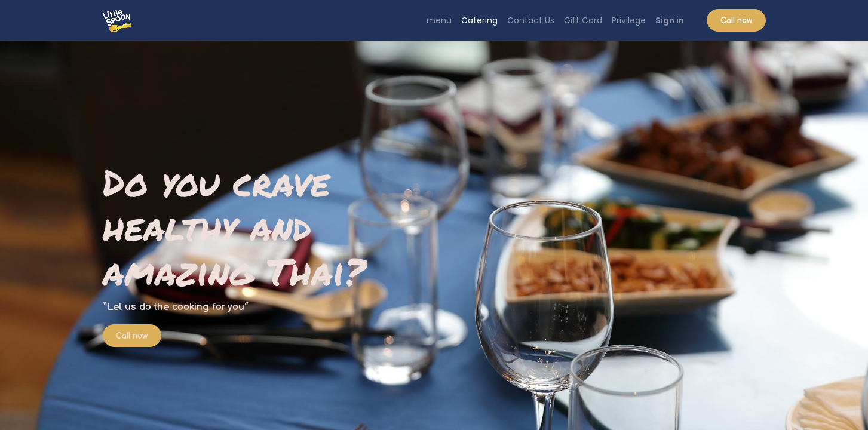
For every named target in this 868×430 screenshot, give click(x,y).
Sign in (670, 20)
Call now (736, 21)
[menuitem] (439, 21)
